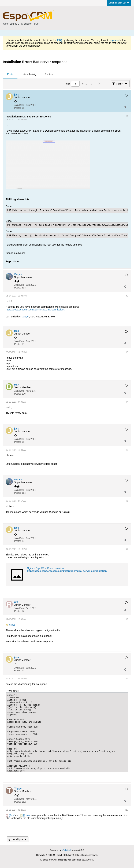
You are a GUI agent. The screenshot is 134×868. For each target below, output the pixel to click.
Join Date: (20, 105)
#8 (127, 619)
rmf (13, 815)
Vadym (25, 317)
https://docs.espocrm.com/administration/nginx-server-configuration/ (67, 571)
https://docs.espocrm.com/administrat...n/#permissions (35, 310)
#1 (127, 116)
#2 (127, 296)
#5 (127, 450)
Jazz (28, 815)
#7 (127, 549)
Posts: (18, 108)
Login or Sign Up (119, 3)
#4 (127, 402)
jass (13, 625)
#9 (127, 679)
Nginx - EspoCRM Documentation (45, 568)
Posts (10, 74)
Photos (49, 74)
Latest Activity (29, 74)
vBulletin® (66, 850)
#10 (126, 810)
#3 (127, 352)
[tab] (10, 74)
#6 (127, 501)
